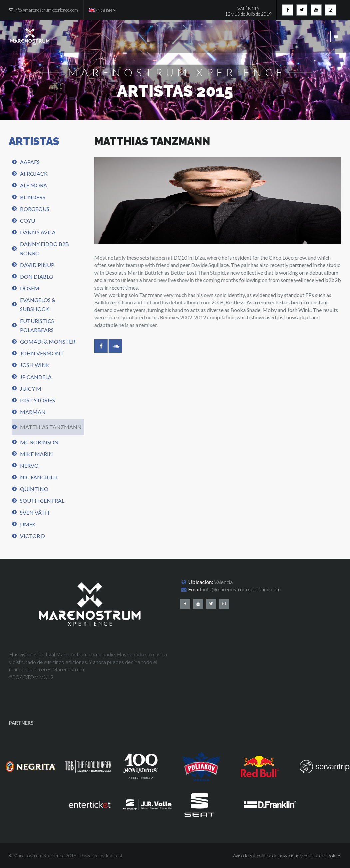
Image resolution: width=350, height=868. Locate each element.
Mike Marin (36, 454)
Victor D (32, 536)
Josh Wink (35, 365)
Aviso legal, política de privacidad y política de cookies (287, 855)
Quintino (34, 489)
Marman (33, 412)
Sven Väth (35, 512)
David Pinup (37, 265)
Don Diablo (37, 276)
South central (42, 500)
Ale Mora (33, 185)
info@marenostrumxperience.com (242, 589)
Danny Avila (38, 232)
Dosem (30, 288)
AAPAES (30, 162)
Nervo (29, 465)
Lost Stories (37, 400)
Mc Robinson (39, 442)
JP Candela (36, 377)
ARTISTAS (34, 141)
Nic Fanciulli (39, 477)
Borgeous (35, 209)
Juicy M (31, 388)
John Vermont (42, 353)
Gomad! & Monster (48, 341)
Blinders (33, 197)
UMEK (28, 524)
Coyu (27, 220)
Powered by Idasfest (101, 855)
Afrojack (34, 173)
